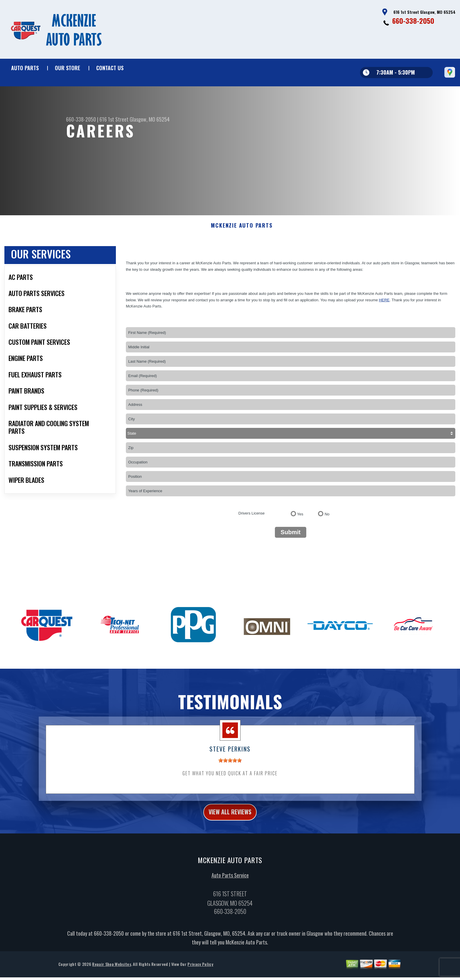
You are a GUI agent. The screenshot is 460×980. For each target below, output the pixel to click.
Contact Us (110, 68)
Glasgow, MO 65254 (150, 119)
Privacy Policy (200, 973)
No (327, 520)
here (384, 306)
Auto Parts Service (230, 884)
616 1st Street (114, 119)
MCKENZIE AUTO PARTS (242, 231)
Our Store (67, 68)
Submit (291, 538)
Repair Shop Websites (111, 973)
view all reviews (230, 819)
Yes (300, 520)
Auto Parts (25, 68)
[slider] (230, 766)
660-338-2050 (413, 21)
